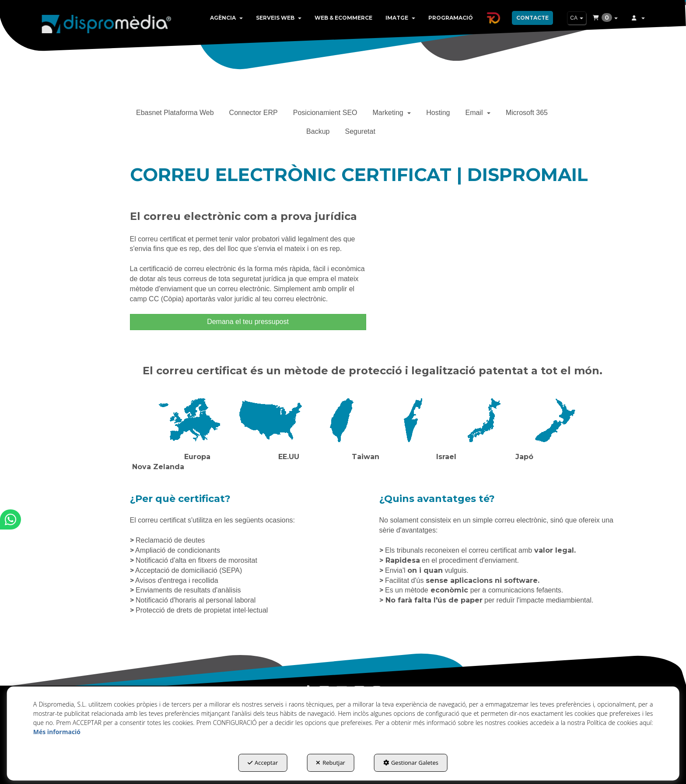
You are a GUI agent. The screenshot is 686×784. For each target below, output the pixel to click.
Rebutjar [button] (331, 763)
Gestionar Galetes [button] (411, 763)
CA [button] (576, 18)
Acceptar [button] (263, 763)
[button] (106, 22)
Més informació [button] (57, 732)
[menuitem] (226, 18)
